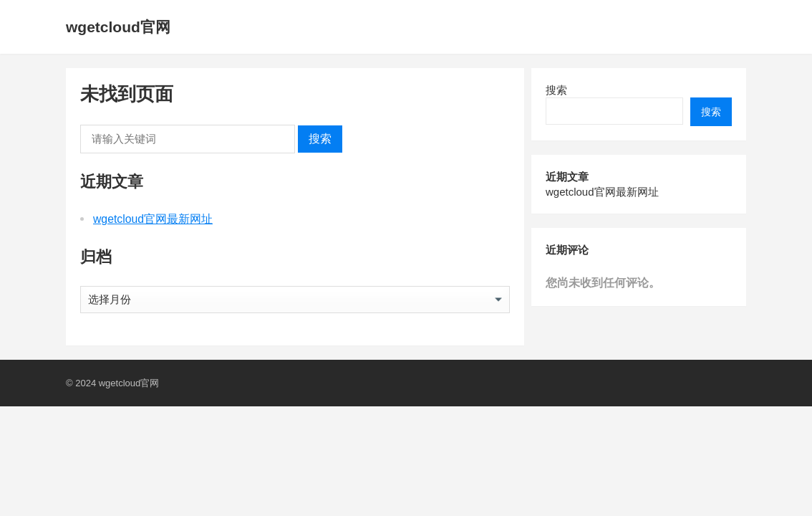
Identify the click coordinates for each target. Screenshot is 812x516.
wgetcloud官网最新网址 (153, 219)
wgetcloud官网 (118, 27)
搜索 (320, 139)
